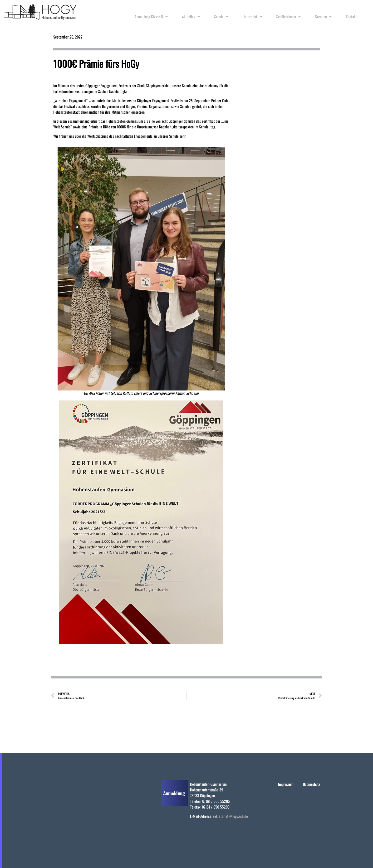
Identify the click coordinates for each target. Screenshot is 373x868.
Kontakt (351, 17)
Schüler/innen (288, 17)
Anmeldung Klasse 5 (151, 17)
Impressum (286, 784)
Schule (221, 17)
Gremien (323, 17)
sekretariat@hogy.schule (230, 816)
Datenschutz (311, 784)
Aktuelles (191, 17)
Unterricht (252, 17)
